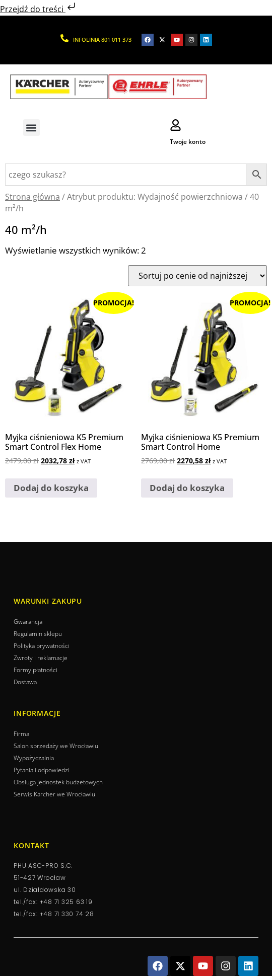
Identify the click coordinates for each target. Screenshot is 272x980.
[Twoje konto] (176, 125)
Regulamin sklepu (38, 634)
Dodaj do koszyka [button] (51, 488)
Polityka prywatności (42, 646)
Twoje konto (188, 142)
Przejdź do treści (39, 9)
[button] (31, 128)
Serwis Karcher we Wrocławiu (54, 794)
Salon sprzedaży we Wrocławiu (56, 746)
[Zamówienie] (197, 276)
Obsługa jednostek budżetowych (58, 782)
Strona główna (32, 197)
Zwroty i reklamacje (41, 658)
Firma (21, 734)
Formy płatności (36, 670)
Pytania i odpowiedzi (42, 770)
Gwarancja (28, 622)
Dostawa (25, 682)
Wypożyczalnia (34, 758)
